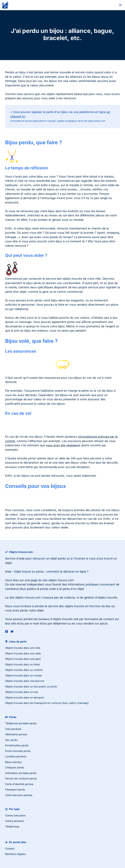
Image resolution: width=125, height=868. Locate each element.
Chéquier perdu (15, 767)
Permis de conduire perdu (21, 778)
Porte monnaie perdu (18, 751)
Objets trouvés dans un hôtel (22, 664)
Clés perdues (13, 729)
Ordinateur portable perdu (21, 773)
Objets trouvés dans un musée (24, 675)
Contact (10, 849)
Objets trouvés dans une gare (23, 659)
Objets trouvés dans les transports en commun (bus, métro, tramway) (47, 703)
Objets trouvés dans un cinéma (24, 670)
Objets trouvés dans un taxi (22, 692)
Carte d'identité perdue (19, 784)
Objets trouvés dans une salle (23, 653)
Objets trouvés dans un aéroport (25, 698)
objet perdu (58, 558)
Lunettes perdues (16, 756)
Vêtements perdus (16, 734)
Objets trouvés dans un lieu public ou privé (31, 687)
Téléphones (12, 827)
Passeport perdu (15, 790)
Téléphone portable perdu (21, 723)
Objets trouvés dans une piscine (25, 681)
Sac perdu (11, 740)
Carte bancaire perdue (19, 795)
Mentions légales (15, 854)
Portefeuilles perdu (17, 745)
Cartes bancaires (15, 815)
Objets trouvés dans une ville (23, 648)
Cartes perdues (14, 821)
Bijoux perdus (13, 762)
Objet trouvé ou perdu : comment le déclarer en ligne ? (51, 572)
